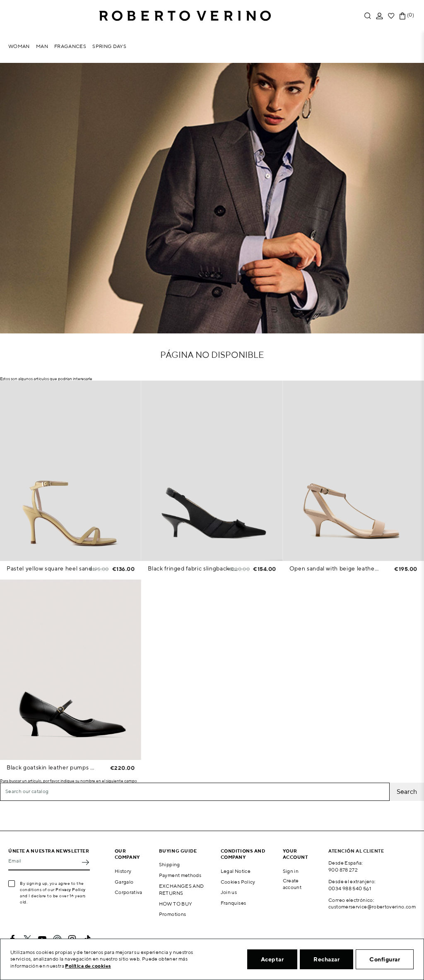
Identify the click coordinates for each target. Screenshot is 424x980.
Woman (19, 46)
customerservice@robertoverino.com (372, 907)
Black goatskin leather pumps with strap (52, 767)
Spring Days (109, 46)
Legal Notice (236, 871)
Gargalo (124, 882)
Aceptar (272, 959)
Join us (229, 892)
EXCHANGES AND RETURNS (182, 889)
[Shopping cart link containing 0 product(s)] (402, 16)
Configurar (385, 959)
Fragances (70, 46)
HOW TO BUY (176, 904)
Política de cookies (88, 966)
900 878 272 (343, 870)
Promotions (173, 914)
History (123, 871)
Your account (295, 854)
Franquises (234, 903)
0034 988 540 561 (350, 888)
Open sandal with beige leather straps (334, 568)
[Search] (195, 792)
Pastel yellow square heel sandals (52, 568)
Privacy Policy (71, 889)
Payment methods (180, 875)
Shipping (170, 864)
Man (42, 46)
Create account (292, 884)
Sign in (291, 871)
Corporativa (129, 892)
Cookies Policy (238, 882)
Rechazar (326, 959)
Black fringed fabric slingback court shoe (193, 568)
